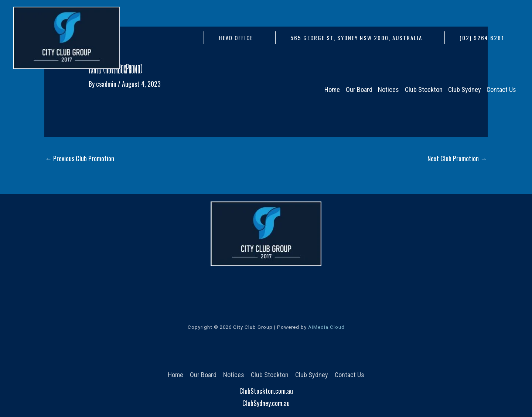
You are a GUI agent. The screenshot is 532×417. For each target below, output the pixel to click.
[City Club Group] (66, 37)
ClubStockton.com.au (266, 391)
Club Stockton (270, 375)
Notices (234, 375)
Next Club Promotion (457, 158)
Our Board (203, 375)
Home (175, 375)
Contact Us (349, 375)
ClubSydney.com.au (266, 403)
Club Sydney (312, 375)
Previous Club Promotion (80, 158)
